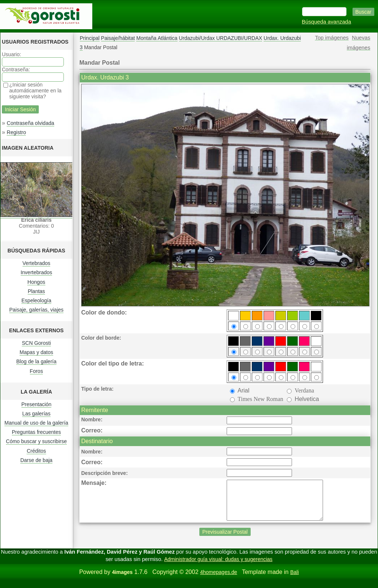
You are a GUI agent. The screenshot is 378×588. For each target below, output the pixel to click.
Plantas (36, 291)
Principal (90, 38)
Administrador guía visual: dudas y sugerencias (218, 567)
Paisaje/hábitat (118, 38)
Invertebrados (37, 272)
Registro (16, 132)
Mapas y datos (36, 352)
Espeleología (36, 300)
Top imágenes (332, 38)
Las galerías (36, 414)
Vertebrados (37, 263)
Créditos (36, 451)
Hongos (36, 282)
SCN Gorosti (36, 343)
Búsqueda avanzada (327, 22)
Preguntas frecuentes (36, 432)
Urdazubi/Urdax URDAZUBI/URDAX (221, 38)
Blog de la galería (36, 361)
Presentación (37, 404)
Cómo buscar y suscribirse (36, 441)
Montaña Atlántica (157, 38)
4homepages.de (219, 580)
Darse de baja (36, 460)
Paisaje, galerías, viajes (36, 310)
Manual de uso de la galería (36, 423)
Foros (37, 371)
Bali (294, 580)
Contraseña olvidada (30, 123)
